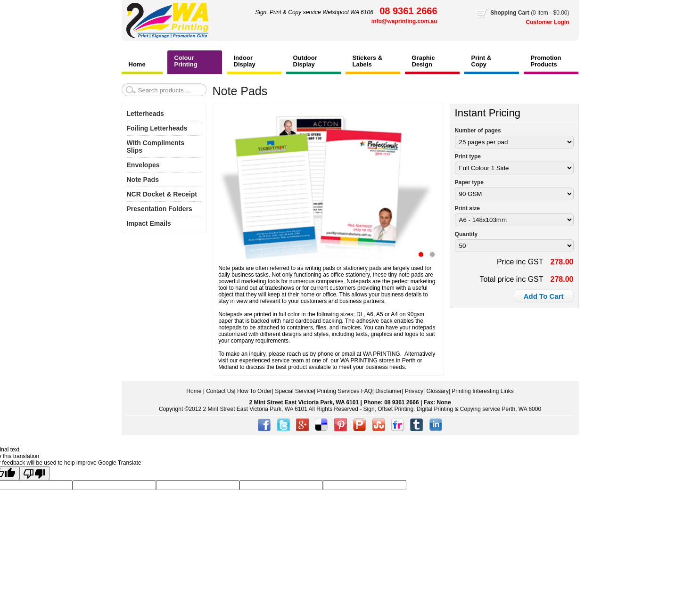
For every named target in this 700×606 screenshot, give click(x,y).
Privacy (414, 391)
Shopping (504, 13)
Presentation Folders (160, 209)
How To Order (255, 391)
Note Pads (143, 180)
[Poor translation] (34, 473)
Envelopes (143, 165)
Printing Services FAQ (344, 391)
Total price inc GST (511, 279)
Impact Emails (149, 223)
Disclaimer (388, 391)
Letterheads (145, 114)
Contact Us (220, 391)
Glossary (437, 391)
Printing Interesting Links (482, 391)
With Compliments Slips (156, 147)
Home (194, 391)
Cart (530, 13)
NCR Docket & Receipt (162, 194)
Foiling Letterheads (157, 128)
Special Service (294, 391)
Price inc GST (520, 262)
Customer (540, 22)
